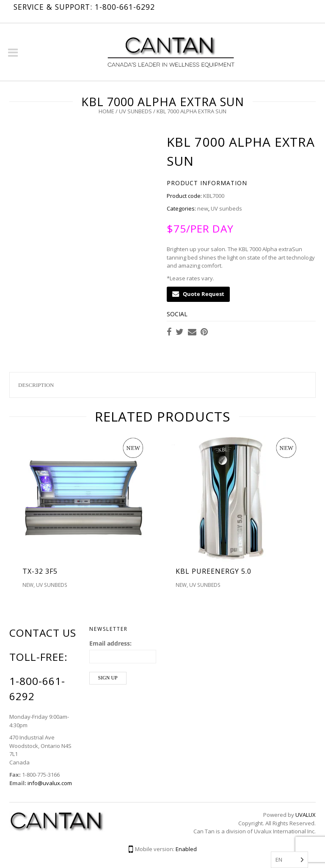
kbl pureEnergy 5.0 (213, 571)
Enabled (186, 849)
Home (106, 111)
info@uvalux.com (50, 783)
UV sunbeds (135, 111)
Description (36, 385)
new (203, 208)
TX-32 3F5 (40, 571)
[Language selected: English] (289, 860)
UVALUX (306, 815)
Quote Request (198, 294)
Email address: (110, 643)
